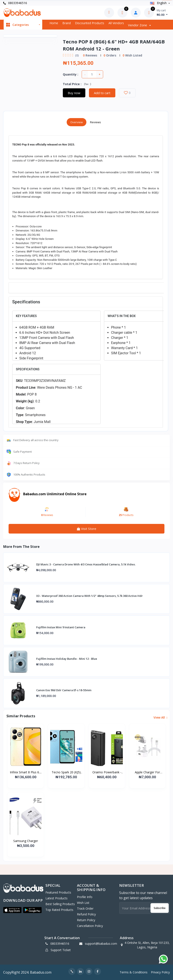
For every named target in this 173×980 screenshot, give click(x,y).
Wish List (83, 903)
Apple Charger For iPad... (147, 772)
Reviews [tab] (96, 122)
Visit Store (87, 529)
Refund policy (86, 914)
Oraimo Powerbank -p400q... (107, 772)
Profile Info (85, 897)
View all (160, 717)
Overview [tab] (77, 122)
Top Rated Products (59, 910)
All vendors (116, 23)
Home (54, 23)
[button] (12, 910)
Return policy (86, 920)
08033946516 (15, 3)
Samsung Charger (26, 841)
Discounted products (90, 23)
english (159, 3)
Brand (67, 23)
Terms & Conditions (134, 972)
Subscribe (160, 908)
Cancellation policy (90, 926)
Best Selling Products (60, 904)
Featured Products (58, 892)
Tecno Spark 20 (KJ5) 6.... (66, 772)
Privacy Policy (160, 972)
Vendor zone (138, 25)
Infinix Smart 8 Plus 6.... (26, 772)
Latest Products (56, 898)
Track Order (85, 908)
